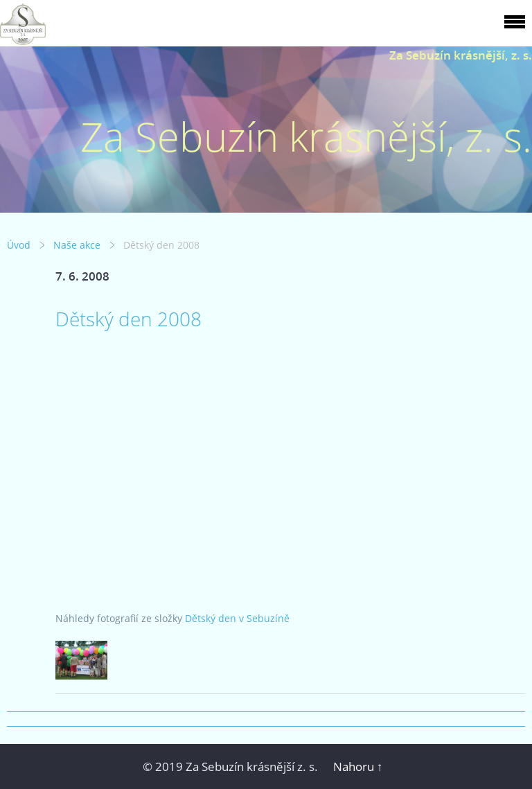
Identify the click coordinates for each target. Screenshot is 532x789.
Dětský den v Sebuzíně (237, 618)
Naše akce (77, 245)
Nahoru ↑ (358, 766)
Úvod (19, 245)
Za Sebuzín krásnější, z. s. (461, 55)
